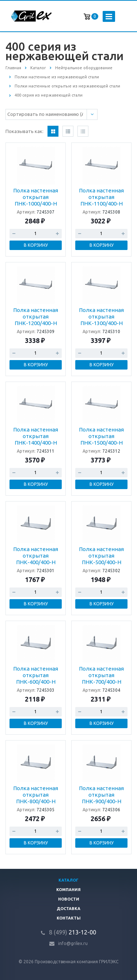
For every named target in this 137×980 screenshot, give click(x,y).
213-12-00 (73, 932)
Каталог (68, 880)
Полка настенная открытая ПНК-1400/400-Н (36, 436)
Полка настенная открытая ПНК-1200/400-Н (36, 317)
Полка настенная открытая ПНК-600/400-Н (36, 675)
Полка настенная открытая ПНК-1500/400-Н (101, 436)
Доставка (68, 909)
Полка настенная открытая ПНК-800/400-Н (36, 795)
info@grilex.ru (73, 943)
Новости (69, 899)
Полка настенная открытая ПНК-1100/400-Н (101, 197)
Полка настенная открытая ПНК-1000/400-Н (36, 197)
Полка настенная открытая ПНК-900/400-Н (101, 795)
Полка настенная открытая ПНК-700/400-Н (101, 675)
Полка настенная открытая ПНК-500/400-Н (101, 556)
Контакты (69, 918)
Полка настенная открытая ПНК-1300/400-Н (101, 317)
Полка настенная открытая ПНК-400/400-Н (36, 556)
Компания (68, 890)
